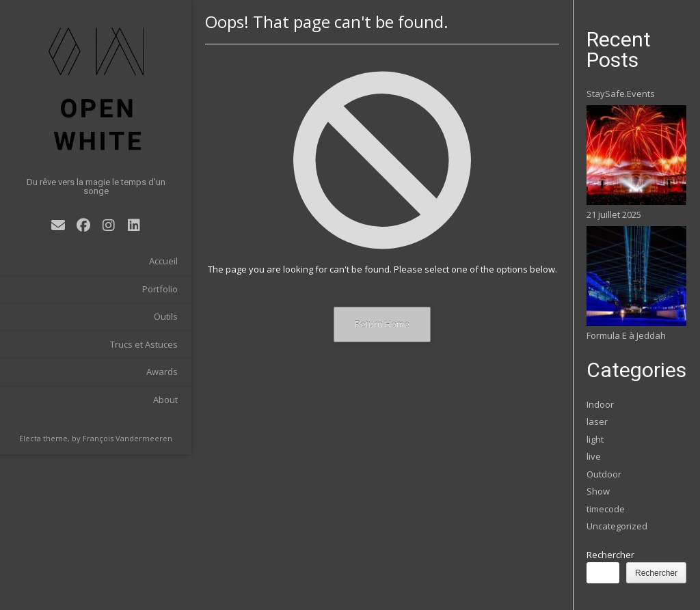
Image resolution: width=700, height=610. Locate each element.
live (594, 456)
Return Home (382, 324)
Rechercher (610, 555)
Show (598, 491)
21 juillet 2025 (614, 214)
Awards (162, 372)
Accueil (163, 261)
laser (597, 421)
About (165, 400)
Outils (166, 316)
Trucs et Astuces (144, 344)
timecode (606, 509)
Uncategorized (617, 526)
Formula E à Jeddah (626, 335)
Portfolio (160, 289)
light (595, 439)
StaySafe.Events (621, 94)
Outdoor (604, 474)
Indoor (600, 404)
